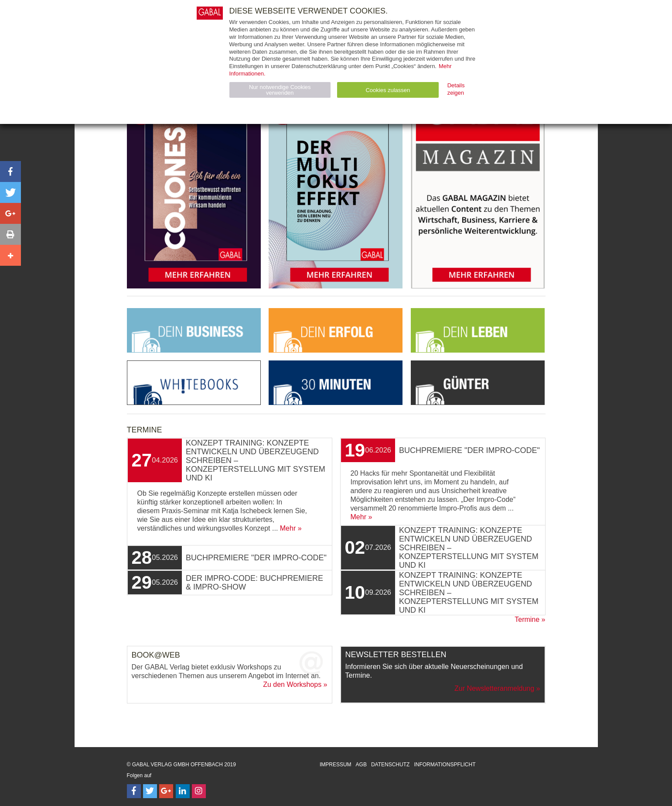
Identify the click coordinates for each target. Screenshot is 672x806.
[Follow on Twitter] (150, 791)
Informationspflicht (445, 765)
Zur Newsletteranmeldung (494, 688)
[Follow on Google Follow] (166, 791)
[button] (10, 171)
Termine (527, 619)
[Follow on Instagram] (199, 791)
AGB (361, 765)
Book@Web (156, 655)
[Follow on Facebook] (134, 791)
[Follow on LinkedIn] (183, 791)
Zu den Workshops (292, 684)
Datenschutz (390, 765)
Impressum (336, 765)
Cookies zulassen (388, 90)
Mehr (288, 528)
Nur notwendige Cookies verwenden (280, 90)
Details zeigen (456, 89)
